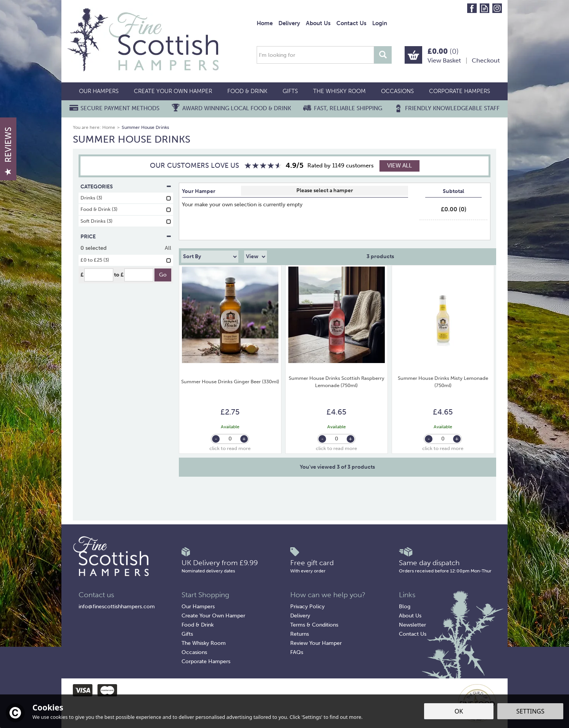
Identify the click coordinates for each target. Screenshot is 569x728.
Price (126, 237)
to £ (119, 275)
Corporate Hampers (206, 661)
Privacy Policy (307, 607)
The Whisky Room (204, 643)
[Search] (315, 55)
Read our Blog (485, 8)
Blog (405, 607)
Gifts (187, 634)
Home (265, 23)
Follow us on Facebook (472, 8)
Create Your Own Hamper (213, 616)
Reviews (8, 151)
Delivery (300, 616)
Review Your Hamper (316, 643)
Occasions (194, 652)
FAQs (297, 652)
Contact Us (413, 634)
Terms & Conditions (314, 625)
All (168, 248)
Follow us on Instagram (497, 8)
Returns (300, 634)
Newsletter (412, 625)
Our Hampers (198, 607)
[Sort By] (210, 257)
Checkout (486, 60)
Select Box (325, 191)
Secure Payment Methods (120, 108)
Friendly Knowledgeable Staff (452, 108)
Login (380, 23)
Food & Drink (198, 625)
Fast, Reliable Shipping (348, 108)
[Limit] (256, 257)
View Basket (444, 60)
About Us (410, 616)
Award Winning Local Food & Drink (237, 108)
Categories (126, 187)
